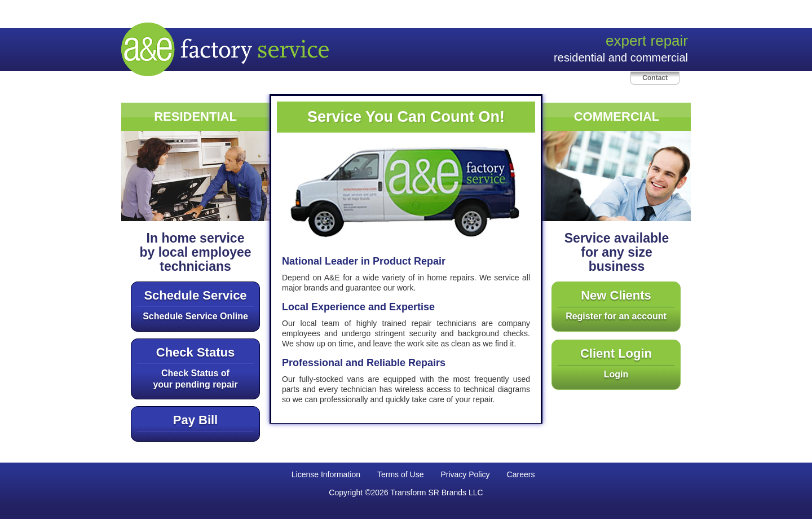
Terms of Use (400, 474)
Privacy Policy (465, 474)
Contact (655, 78)
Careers (521, 474)
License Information (326, 474)
